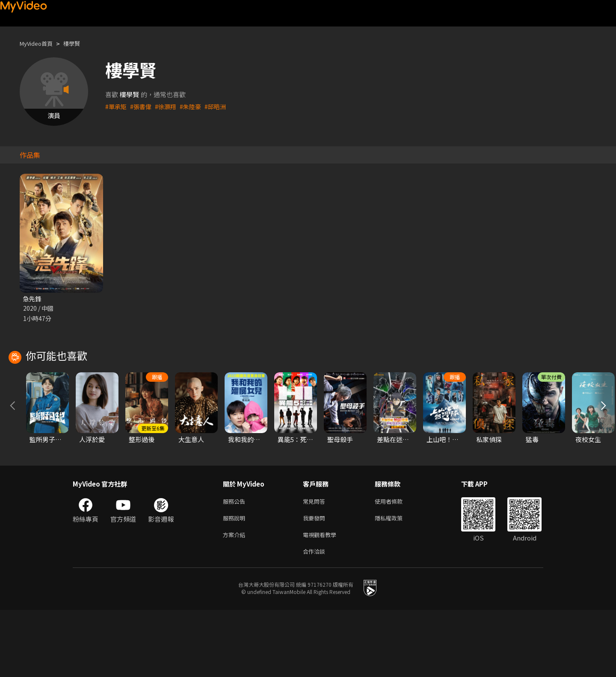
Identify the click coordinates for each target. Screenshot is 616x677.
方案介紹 (236, 600)
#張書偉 (143, 106)
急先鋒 (33, 299)
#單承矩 (117, 106)
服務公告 (236, 564)
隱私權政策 (396, 582)
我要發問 (316, 582)
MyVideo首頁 (39, 43)
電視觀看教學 (322, 600)
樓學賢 (79, 43)
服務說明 (236, 582)
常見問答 (316, 564)
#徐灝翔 (169, 106)
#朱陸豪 (195, 106)
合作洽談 (316, 618)
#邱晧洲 (221, 106)
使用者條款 (396, 564)
